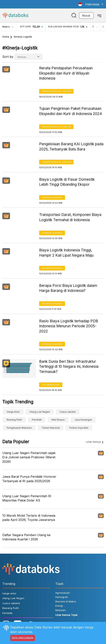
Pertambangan (51, 385)
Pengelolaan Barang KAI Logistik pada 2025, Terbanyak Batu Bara (71, 147)
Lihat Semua (93, 442)
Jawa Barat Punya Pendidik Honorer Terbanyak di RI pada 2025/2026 (29, 479)
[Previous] (97, 27)
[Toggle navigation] (99, 15)
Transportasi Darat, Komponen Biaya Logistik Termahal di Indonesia (70, 217)
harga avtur (13, 412)
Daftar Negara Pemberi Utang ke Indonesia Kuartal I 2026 (26, 537)
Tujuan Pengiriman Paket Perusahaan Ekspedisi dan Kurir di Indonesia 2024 (71, 111)
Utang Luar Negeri (40, 412)
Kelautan (61, 610)
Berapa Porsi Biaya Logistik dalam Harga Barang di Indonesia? (68, 288)
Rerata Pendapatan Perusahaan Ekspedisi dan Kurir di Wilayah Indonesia (66, 73)
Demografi (62, 597)
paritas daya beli (79, 428)
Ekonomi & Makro (52, 197)
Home (6, 37)
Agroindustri (63, 593)
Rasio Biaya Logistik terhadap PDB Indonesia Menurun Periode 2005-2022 (69, 326)
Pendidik (37, 420)
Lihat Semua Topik (66, 615)
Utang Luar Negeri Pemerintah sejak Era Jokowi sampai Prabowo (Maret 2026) (29, 457)
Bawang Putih (14, 420)
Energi (59, 606)
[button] (91, 4)
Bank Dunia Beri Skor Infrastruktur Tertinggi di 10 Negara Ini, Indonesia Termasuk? (69, 367)
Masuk (86, 16)
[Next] (103, 27)
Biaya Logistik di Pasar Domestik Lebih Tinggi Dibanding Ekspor (67, 182)
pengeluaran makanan (19, 428)
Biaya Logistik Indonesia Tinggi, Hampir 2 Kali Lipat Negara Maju (66, 253)
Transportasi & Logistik (56, 91)
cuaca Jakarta (68, 412)
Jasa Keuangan (83, 420)
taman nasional (51, 428)
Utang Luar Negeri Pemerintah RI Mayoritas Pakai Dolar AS (27, 498)
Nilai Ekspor (58, 420)
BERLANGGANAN (23, 638)
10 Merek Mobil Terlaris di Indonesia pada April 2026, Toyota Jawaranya (29, 518)
